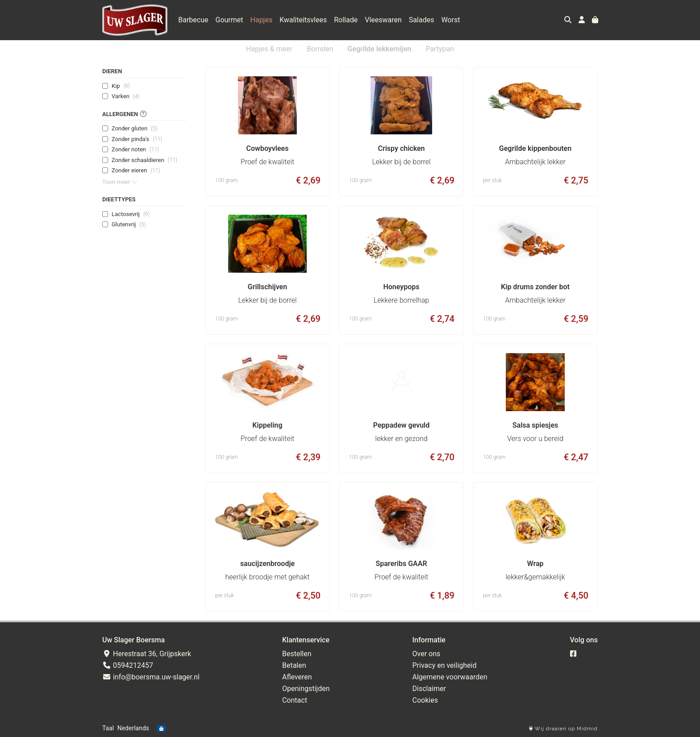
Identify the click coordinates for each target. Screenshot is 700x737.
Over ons (427, 654)
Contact (295, 700)
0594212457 (128, 665)
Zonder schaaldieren (144, 160)
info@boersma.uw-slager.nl (151, 677)
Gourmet (229, 20)
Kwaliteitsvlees (303, 20)
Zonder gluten (134, 129)
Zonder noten (135, 150)
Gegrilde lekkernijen (379, 49)
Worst (450, 20)
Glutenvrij (129, 225)
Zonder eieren (136, 171)
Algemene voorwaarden (450, 677)
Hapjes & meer (269, 49)
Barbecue (193, 20)
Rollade (346, 20)
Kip (121, 86)
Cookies (425, 700)
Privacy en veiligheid (445, 665)
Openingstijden (306, 689)
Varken (125, 96)
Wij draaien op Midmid (563, 729)
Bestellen (297, 654)
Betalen (294, 665)
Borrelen (320, 49)
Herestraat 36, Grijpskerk (147, 654)
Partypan (440, 49)
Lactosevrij (131, 214)
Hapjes (262, 20)
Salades (422, 20)
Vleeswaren (383, 20)
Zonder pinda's (137, 139)
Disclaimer (429, 689)
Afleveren (297, 677)
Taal (108, 728)
